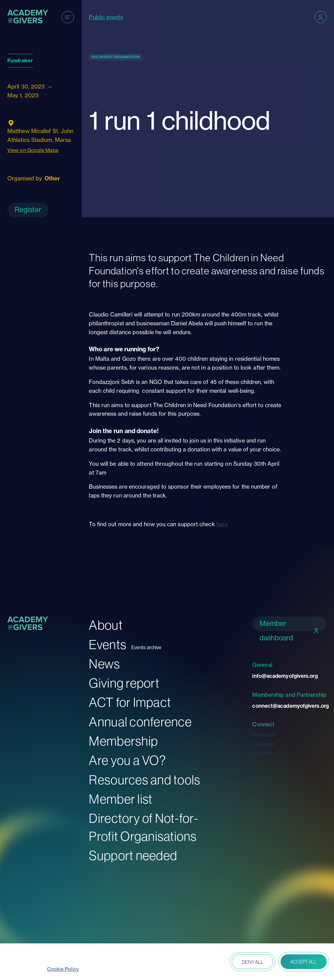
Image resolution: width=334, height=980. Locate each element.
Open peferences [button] (209, 963)
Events (108, 645)
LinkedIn (262, 753)
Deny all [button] (252, 962)
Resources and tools (145, 780)
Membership (123, 741)
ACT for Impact (130, 702)
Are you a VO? (127, 760)
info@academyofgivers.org (285, 676)
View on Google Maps (33, 150)
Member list (121, 799)
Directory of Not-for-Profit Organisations (143, 827)
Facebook (264, 735)
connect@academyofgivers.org (289, 706)
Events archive (146, 647)
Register (28, 210)
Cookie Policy (63, 969)
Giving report (124, 683)
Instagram (264, 744)
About (106, 625)
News (104, 664)
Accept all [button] (304, 962)
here (222, 524)
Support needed (133, 856)
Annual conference (140, 722)
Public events (106, 17)
